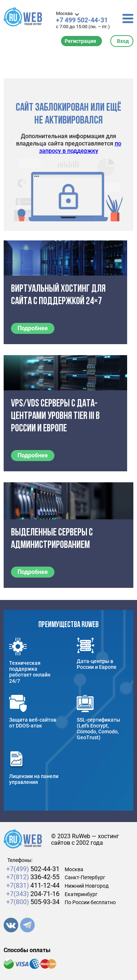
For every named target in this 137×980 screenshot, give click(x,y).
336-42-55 (33, 877)
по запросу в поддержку (80, 147)
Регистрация (80, 41)
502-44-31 (33, 869)
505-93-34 (33, 902)
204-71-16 (33, 894)
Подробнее (33, 328)
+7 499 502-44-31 (82, 20)
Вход (123, 41)
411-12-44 (33, 885)
